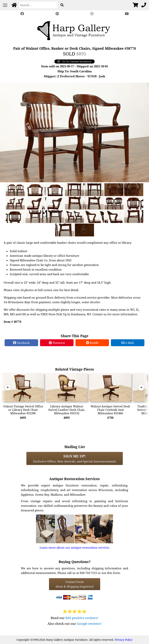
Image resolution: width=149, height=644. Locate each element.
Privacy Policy (124, 640)
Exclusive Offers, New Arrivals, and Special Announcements (75, 458)
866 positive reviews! (82, 618)
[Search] (38, 5)
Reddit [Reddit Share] (92, 343)
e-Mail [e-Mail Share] (128, 343)
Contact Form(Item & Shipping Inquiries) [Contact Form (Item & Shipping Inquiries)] (75, 584)
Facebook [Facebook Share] (21, 343)
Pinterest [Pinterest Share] (57, 343)
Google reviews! (89, 624)
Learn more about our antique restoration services (74, 547)
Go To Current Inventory (74, 61)
